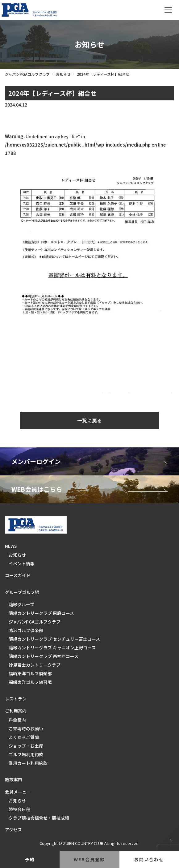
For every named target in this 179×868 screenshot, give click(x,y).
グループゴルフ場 (22, 592)
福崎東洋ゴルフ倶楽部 (30, 673)
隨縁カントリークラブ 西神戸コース (44, 656)
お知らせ (63, 74)
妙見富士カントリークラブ (35, 665)
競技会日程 (19, 809)
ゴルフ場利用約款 (26, 754)
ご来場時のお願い (26, 729)
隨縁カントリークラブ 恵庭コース (41, 613)
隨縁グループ (21, 604)
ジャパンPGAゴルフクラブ (27, 74)
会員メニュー (18, 792)
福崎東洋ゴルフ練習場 (30, 682)
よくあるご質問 (24, 737)
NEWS (11, 546)
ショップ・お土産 (26, 746)
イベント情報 (22, 563)
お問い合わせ (149, 859)
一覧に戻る (89, 420)
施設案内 (14, 779)
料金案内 (17, 720)
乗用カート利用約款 (28, 763)
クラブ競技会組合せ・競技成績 (39, 818)
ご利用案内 (16, 711)
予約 (30, 859)
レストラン (16, 699)
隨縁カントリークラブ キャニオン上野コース (52, 648)
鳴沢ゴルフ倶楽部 (26, 630)
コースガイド (18, 575)
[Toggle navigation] (168, 10)
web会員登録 (89, 859)
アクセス (13, 830)
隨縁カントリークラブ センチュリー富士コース (54, 639)
